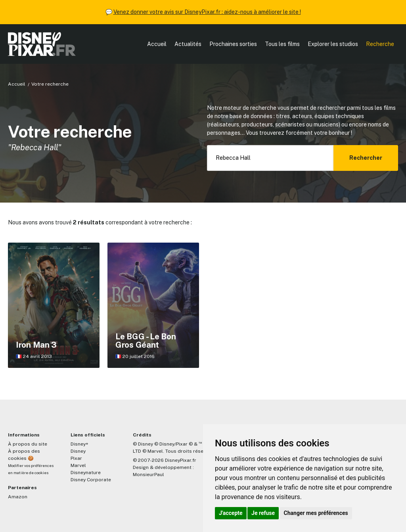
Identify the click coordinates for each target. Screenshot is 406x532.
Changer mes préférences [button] (316, 513)
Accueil (157, 44)
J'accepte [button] (231, 513)
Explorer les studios (333, 44)
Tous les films (282, 44)
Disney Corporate (91, 480)
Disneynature (86, 473)
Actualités (188, 44)
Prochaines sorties (233, 44)
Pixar (76, 458)
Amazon (18, 497)
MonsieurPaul (148, 475)
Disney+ (79, 444)
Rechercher (366, 158)
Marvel (78, 465)
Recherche (380, 44)
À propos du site (28, 444)
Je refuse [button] (263, 513)
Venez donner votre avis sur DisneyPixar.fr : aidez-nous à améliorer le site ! (207, 12)
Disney (78, 451)
